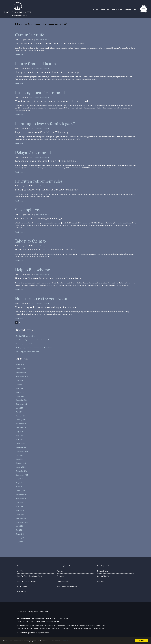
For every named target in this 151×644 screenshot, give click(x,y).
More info (64, 641)
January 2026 (21, 369)
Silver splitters (28, 210)
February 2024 (21, 416)
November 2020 (22, 495)
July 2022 (19, 455)
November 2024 (22, 400)
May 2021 (19, 483)
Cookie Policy (21, 612)
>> (23, 323)
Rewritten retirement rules (39, 181)
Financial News (103, 571)
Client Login (131, 9)
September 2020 (22, 498)
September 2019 (22, 522)
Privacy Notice (33, 612)
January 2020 (21, 514)
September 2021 (22, 475)
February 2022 (21, 463)
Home (96, 9)
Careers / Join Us (103, 576)
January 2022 (21, 467)
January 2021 (21, 491)
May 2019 (19, 530)
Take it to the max (31, 241)
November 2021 (22, 471)
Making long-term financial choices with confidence (35, 348)
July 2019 (19, 526)
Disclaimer (44, 612)
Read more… (20, 55)
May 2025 (19, 388)
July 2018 (19, 542)
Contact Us (117, 9)
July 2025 (19, 380)
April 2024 (20, 412)
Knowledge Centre (104, 566)
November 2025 (22, 372)
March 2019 (20, 534)
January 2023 (21, 443)
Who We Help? (22, 586)
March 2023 (20, 439)
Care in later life (30, 35)
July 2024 (19, 408)
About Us (105, 9)
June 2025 (20, 384)
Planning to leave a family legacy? (45, 124)
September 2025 (22, 376)
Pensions (60, 571)
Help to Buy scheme (33, 270)
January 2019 (21, 538)
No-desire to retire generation (42, 298)
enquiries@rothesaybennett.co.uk (47, 621)
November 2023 (22, 424)
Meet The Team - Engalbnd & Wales (29, 576)
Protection (61, 576)
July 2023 (19, 432)
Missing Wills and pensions (26, 336)
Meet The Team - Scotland (26, 581)
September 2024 (22, 404)
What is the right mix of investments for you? (32, 340)
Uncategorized (45, 40)
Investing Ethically (64, 566)
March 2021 (20, 487)
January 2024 (21, 420)
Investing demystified (24, 344)
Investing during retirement (40, 92)
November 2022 (22, 447)
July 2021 (19, 479)
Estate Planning (63, 581)
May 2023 (19, 436)
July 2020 (19, 502)
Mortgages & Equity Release (67, 586)
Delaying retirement (33, 152)
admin (37, 40)
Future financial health (35, 64)
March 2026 (20, 365)
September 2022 (22, 451)
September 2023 (22, 428)
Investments (21, 591)
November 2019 (22, 518)
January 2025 (21, 396)
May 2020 (19, 506)
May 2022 (19, 459)
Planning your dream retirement (28, 352)
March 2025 (20, 392)
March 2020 (20, 510)
